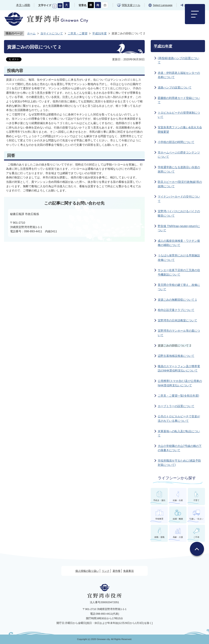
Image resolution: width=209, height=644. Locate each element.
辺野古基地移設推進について (176, 356)
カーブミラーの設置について (176, 406)
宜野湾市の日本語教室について (177, 320)
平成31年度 (99, 33)
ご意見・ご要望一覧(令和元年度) (178, 396)
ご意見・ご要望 (78, 33)
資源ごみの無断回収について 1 (177, 300)
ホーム (31, 33)
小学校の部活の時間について (176, 142)
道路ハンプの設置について (175, 87)
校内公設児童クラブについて (176, 310)
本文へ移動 (23, 5)
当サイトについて (52, 33)
